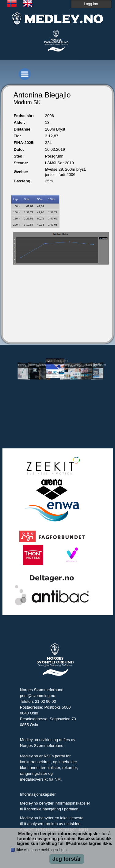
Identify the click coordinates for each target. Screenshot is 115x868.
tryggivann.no (97, 365)
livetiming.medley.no (45, 366)
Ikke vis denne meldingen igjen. (42, 850)
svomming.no (55, 361)
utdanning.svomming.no (76, 365)
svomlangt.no (66, 365)
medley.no (24, 365)
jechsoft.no (34, 365)
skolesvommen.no (87, 365)
